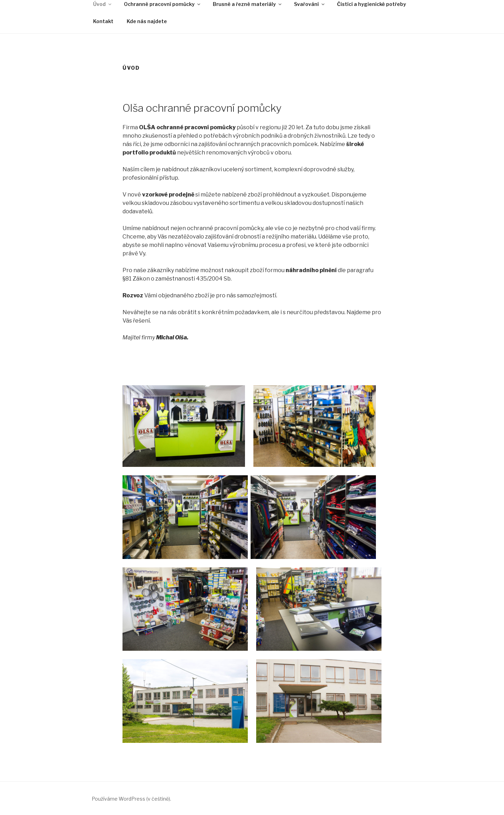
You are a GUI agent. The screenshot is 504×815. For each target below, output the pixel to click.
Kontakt (103, 21)
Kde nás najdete (147, 21)
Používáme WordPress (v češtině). (131, 799)
